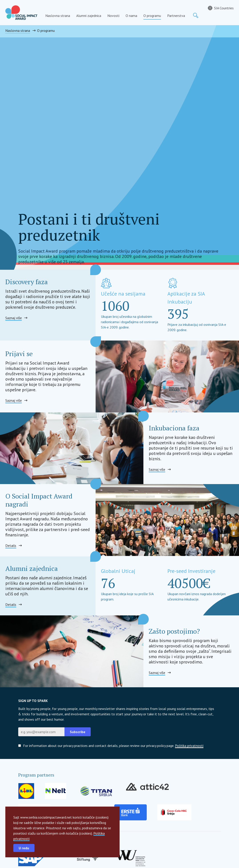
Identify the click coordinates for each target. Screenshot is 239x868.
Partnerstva (176, 16)
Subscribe (78, 732)
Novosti (113, 16)
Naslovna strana (58, 16)
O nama (131, 16)
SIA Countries (224, 8)
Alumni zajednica (89, 16)
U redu (24, 848)
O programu (152, 16)
